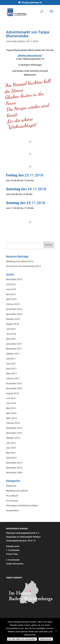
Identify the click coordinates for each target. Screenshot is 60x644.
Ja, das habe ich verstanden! (22, 639)
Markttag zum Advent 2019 (20, 261)
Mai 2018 (11, 339)
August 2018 (12, 324)
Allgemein (11, 486)
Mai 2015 (11, 453)
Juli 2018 (11, 329)
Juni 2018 (11, 334)
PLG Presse (12, 501)
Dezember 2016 (14, 383)
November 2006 (14, 473)
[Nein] (56, 631)
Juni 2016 (11, 403)
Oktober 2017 (13, 354)
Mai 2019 (11, 294)
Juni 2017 (11, 364)
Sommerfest (12, 511)
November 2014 (14, 468)
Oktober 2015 (13, 438)
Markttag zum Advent (17, 491)
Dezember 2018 (14, 309)
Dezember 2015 (14, 428)
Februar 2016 (13, 423)
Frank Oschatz (18, 41)
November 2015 (14, 433)
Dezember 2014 (14, 463)
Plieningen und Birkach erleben (22, 506)
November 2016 (14, 388)
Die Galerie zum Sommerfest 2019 (23, 266)
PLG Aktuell (12, 496)
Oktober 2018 (13, 319)
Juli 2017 (11, 359)
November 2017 (14, 349)
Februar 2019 (13, 304)
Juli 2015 (11, 443)
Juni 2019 (11, 289)
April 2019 (11, 299)
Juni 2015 (11, 448)
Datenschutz (46, 639)
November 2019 (14, 279)
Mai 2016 (11, 408)
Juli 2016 (11, 398)
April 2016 (11, 413)
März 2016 (11, 418)
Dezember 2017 (14, 344)
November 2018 (14, 314)
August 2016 (12, 393)
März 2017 (11, 373)
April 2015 (11, 458)
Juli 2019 (11, 284)
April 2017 (11, 369)
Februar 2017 (13, 378)
